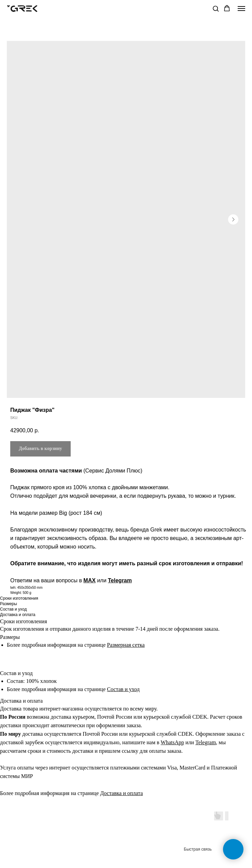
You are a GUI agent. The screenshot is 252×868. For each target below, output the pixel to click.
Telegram (120, 580)
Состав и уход (123, 689)
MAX (89, 580)
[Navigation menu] (241, 9)
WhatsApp (172, 742)
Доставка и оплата (121, 793)
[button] (216, 8)
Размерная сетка (126, 645)
